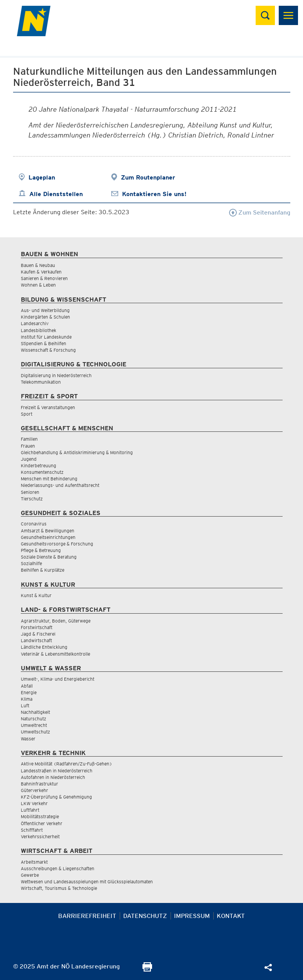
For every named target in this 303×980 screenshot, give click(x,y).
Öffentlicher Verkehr (42, 823)
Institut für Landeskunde (46, 337)
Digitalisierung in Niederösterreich (56, 375)
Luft (25, 706)
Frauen (28, 446)
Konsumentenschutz (42, 472)
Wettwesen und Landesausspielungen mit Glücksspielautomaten (87, 882)
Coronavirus (34, 524)
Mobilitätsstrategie (40, 816)
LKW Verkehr (34, 803)
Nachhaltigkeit (35, 712)
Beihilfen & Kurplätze (43, 570)
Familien (29, 439)
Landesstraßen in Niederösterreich (57, 771)
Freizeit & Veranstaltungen (48, 407)
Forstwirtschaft (37, 627)
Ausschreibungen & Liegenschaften (58, 868)
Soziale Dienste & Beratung (49, 557)
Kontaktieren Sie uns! (154, 194)
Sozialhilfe (31, 563)
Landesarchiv (35, 323)
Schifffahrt (32, 830)
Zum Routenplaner (148, 177)
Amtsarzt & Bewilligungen (48, 531)
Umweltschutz (35, 732)
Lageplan (42, 177)
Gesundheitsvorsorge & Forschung (57, 544)
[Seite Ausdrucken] (147, 969)
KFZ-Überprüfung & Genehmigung (56, 797)
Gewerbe (30, 875)
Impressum (192, 916)
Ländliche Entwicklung (44, 647)
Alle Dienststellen (56, 194)
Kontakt (231, 916)
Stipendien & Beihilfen (44, 343)
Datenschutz (145, 916)
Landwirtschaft (36, 640)
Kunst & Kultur (36, 595)
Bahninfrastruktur (39, 784)
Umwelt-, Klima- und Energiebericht (58, 679)
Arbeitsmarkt (34, 862)
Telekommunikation (41, 382)
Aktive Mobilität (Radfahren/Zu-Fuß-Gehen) (66, 764)
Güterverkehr (34, 790)
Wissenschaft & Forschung (48, 350)
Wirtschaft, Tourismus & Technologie (59, 888)
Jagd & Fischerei (38, 634)
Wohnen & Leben (38, 285)
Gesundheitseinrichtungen (48, 537)
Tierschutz (32, 499)
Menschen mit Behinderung (49, 479)
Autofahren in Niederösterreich (53, 777)
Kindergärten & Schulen (45, 317)
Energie (29, 692)
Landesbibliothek (39, 330)
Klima (27, 699)
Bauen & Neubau (38, 265)
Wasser (28, 739)
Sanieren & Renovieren (44, 278)
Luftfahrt (30, 810)
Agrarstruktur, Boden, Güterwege (56, 621)
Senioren (30, 492)
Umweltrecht (34, 725)
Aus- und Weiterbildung (45, 310)
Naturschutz (33, 719)
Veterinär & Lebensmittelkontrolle (55, 654)
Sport (27, 414)
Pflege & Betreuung (41, 550)
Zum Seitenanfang (260, 212)
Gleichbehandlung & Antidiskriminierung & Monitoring (77, 452)
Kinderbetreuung (39, 466)
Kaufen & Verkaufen (41, 272)
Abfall (27, 686)
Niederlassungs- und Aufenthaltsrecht (60, 485)
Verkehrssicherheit (40, 837)
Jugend (29, 459)
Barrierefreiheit (87, 916)
